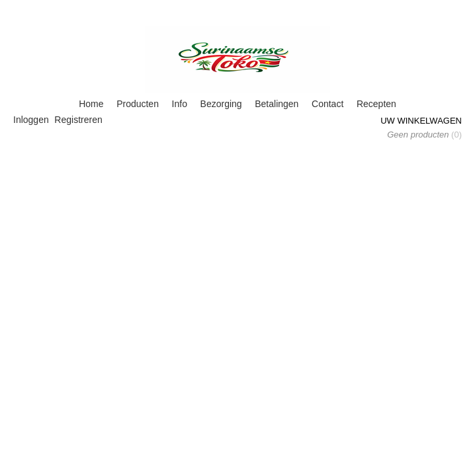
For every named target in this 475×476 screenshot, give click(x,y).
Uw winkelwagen (421, 121)
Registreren (78, 120)
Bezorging (221, 104)
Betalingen (277, 104)
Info (180, 104)
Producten (138, 104)
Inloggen (31, 120)
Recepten (376, 104)
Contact (327, 104)
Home (91, 104)
